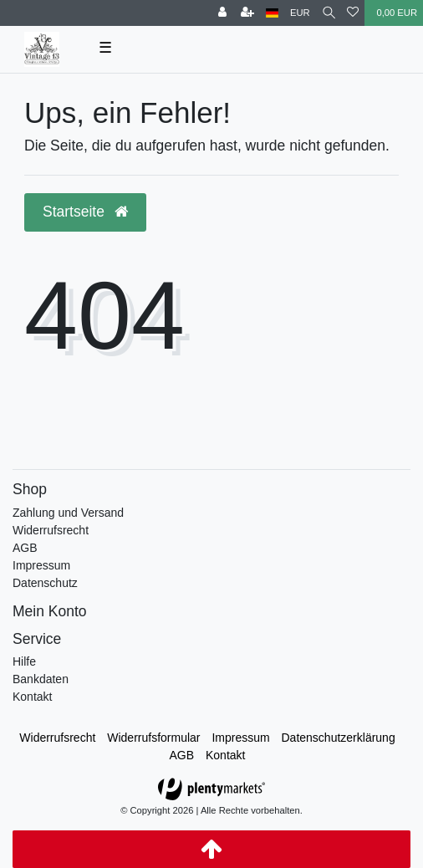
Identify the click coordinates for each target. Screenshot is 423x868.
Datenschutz (45, 583)
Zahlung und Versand (68, 513)
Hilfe (24, 661)
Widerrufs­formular (153, 738)
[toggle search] (329, 13)
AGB (25, 548)
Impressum (41, 565)
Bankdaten (41, 679)
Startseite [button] (85, 212)
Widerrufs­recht (57, 738)
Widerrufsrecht (51, 530)
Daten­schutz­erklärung (339, 738)
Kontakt (32, 697)
